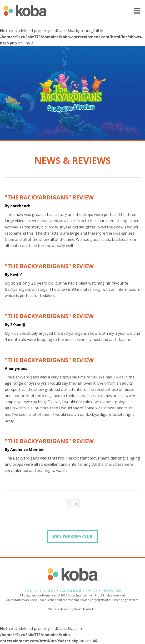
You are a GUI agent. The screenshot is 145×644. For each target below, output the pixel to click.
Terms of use (111, 591)
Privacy (92, 591)
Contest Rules (70, 591)
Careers (49, 591)
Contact (31, 591)
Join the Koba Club (72, 537)
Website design (59, 609)
